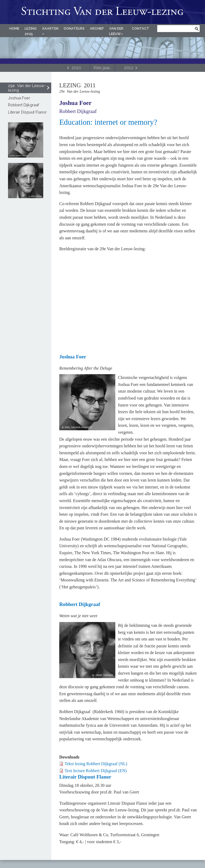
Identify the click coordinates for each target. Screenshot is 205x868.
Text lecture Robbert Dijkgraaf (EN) (96, 771)
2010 (76, 68)
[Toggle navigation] (102, 68)
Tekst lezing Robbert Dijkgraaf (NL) (96, 764)
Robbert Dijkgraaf (78, 111)
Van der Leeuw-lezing (102, 12)
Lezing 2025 (31, 31)
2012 (129, 68)
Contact (141, 28)
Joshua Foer (75, 103)
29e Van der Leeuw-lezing (27, 88)
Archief (97, 28)
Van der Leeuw (116, 31)
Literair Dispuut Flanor (27, 112)
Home (14, 28)
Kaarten (50, 28)
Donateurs (74, 28)
